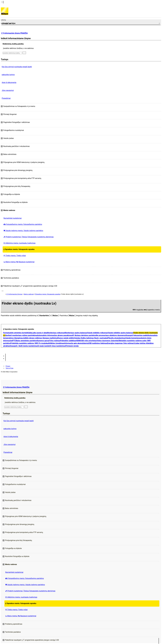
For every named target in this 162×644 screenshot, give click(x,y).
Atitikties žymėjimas (56, 343)
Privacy (8, 366)
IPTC (14, 341)
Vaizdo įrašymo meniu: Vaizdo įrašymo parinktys (23, 231)
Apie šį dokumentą (9, 82)
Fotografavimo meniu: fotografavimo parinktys (23, 224)
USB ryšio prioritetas (89, 341)
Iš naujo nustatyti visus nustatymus (52, 346)
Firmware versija (72, 346)
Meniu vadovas (29, 294)
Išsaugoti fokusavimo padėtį (137, 335)
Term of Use (9, 368)
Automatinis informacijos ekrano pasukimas (55, 335)
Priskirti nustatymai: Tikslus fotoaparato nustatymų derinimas (29, 237)
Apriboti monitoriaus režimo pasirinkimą (21, 335)
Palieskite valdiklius (68, 341)
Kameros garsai (43, 341)
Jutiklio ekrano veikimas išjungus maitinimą (40, 338)
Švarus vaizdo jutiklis (66, 338)
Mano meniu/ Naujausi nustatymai (19, 262)
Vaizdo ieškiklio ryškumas (97, 333)
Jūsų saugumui (8, 90)
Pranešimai (6, 98)
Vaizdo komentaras (133, 338)
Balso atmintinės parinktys (26, 341)
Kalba (30, 333)
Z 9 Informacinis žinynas (14, 294)
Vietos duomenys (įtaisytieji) (108, 341)
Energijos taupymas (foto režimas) (121, 343)
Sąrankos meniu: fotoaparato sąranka (19, 249)
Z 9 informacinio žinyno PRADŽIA (14, 33)
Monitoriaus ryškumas (56, 333)
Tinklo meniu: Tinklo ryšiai (15, 256)
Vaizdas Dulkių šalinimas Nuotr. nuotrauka (91, 338)
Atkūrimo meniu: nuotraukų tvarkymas (19, 243)
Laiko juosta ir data (39, 333)
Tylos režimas (55, 341)
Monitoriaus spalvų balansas (76, 333)
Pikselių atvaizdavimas (117, 338)
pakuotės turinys (8, 75)
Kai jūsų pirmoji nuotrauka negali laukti (17, 67)
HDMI (78, 341)
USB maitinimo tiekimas (98, 343)
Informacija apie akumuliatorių (76, 343)
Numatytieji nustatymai (13, 218)
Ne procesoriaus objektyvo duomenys (111, 335)
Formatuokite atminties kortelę (15, 333)
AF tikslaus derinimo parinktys (84, 335)
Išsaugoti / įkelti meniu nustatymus (24, 346)
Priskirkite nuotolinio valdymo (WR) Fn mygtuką (29, 343)
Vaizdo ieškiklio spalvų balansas (121, 333)
